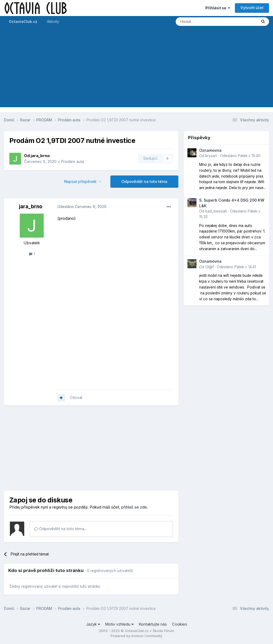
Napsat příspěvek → (83, 182)
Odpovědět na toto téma (144, 182)
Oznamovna (210, 150)
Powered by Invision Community (136, 636)
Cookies (180, 624)
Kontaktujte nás (153, 624)
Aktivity (53, 22)
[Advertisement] (136, 70)
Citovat (76, 398)
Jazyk (93, 624)
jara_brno (40, 156)
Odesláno (82, 207)
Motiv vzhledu (119, 624)
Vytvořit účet (252, 8)
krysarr (211, 156)
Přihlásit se (218, 8)
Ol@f (210, 267)
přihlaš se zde (134, 507)
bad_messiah (216, 211)
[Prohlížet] (202, 22)
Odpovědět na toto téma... (61, 529)
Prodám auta (72, 162)
